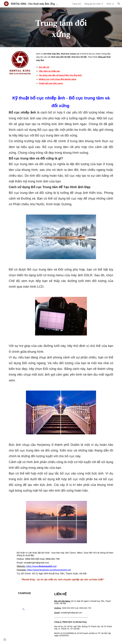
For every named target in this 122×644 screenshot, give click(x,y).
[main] (61, 27)
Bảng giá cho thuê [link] (92, 4)
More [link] (109, 4)
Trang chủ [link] (77, 4)
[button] (119, 4)
